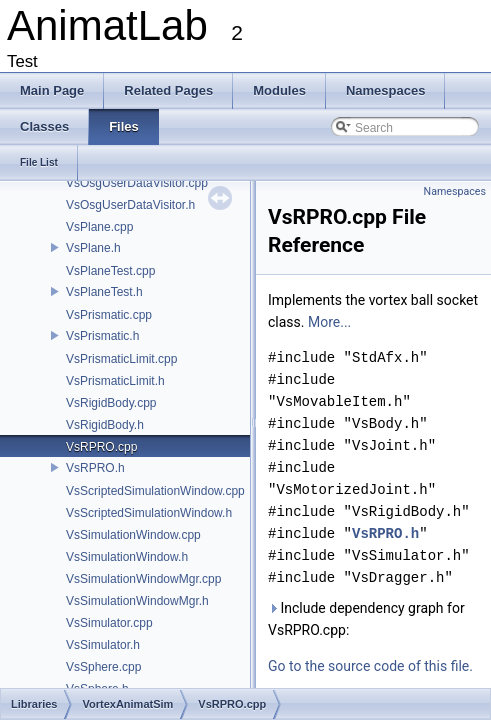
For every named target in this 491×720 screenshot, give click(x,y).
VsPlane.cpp (99, 227)
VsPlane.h (93, 248)
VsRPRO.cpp (101, 447)
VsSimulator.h (103, 645)
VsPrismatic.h (102, 336)
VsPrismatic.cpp (109, 315)
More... (329, 322)
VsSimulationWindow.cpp (133, 535)
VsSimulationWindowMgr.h (137, 601)
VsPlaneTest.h (104, 292)
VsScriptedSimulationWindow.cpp (155, 491)
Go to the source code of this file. (370, 666)
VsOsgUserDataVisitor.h (130, 205)
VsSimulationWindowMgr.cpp (143, 579)
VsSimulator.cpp (109, 623)
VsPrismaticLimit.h (115, 381)
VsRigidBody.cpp (111, 403)
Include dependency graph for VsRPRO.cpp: (366, 619)
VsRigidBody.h (105, 425)
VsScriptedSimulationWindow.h (149, 513)
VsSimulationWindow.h (127, 557)
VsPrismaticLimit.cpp (121, 359)
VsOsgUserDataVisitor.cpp (137, 183)
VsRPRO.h (95, 468)
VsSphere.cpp (103, 667)
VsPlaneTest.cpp (110, 271)
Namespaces (455, 191)
